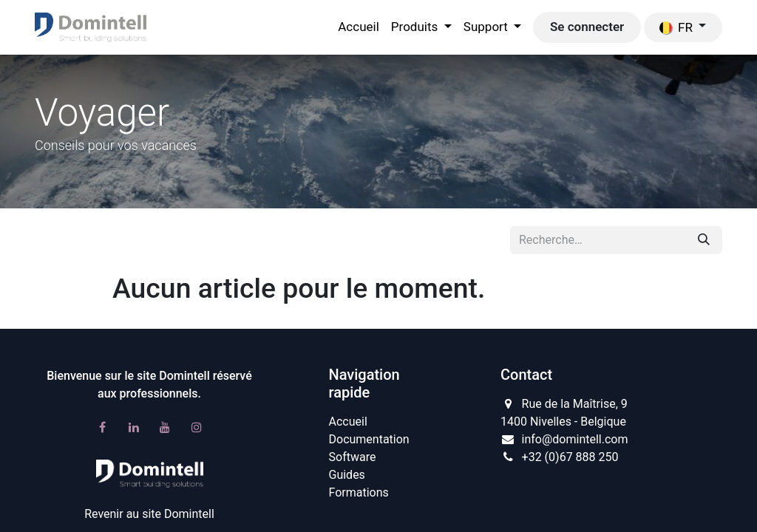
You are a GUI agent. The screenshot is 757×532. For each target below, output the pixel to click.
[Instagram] (197, 427)
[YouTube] (165, 427)
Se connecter (587, 27)
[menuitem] (359, 27)
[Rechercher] (704, 240)
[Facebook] (102, 427)
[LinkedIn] (134, 427)
